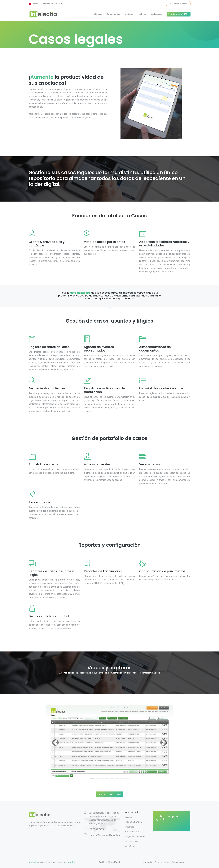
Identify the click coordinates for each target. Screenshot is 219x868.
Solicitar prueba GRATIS (179, 14)
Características (113, 14)
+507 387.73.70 (52, 4)
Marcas (129, 817)
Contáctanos (156, 14)
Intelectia (98, 14)
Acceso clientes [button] (178, 4)
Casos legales (132, 832)
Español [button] (34, 4)
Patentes (130, 827)
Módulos (129, 14)
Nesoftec (71, 863)
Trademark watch (134, 822)
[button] (55, 743)
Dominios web (132, 842)
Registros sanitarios (135, 837)
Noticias (142, 14)
